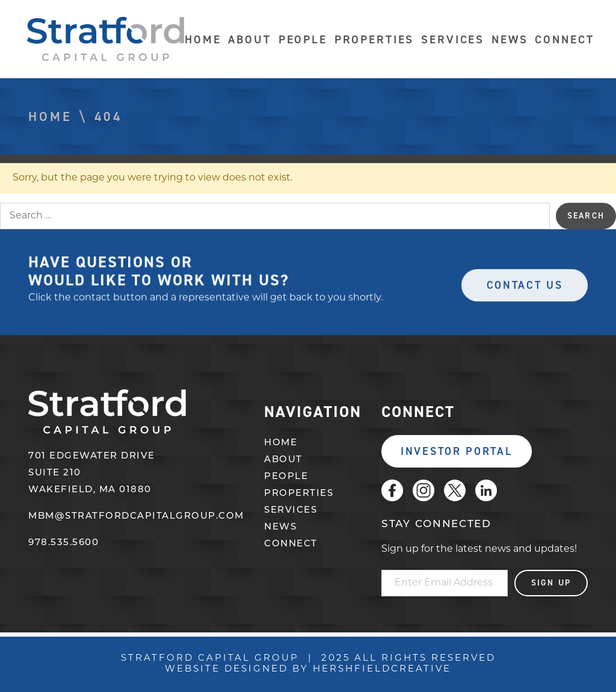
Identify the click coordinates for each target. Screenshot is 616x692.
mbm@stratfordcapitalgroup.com (136, 517)
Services (453, 39)
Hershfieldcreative (382, 669)
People (303, 39)
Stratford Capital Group (106, 39)
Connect (564, 39)
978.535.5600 (63, 543)
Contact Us (525, 288)
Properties (374, 39)
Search (586, 216)
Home (203, 39)
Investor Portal (457, 451)
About (249, 39)
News (510, 39)
